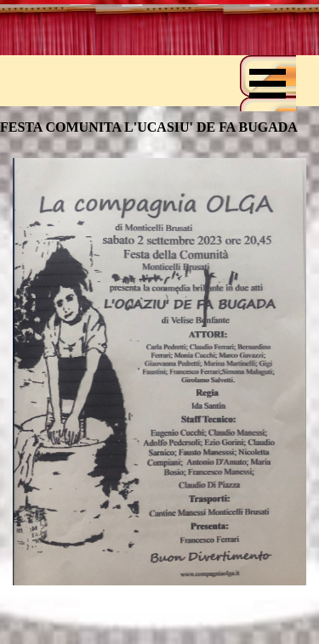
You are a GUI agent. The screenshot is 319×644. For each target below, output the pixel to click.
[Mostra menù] (268, 83)
